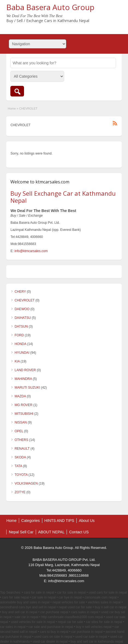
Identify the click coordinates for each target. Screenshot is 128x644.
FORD (19, 335)
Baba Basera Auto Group (50, 7)
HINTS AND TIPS (59, 521)
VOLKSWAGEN (26, 483)
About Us (87, 521)
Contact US (79, 532)
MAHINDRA (23, 379)
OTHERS (21, 440)
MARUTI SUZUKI (27, 388)
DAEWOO (22, 309)
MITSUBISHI (24, 414)
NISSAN (21, 422)
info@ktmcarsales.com (31, 251)
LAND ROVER (25, 370)
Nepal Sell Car (21, 532)
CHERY (20, 292)
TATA (18, 466)
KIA (17, 361)
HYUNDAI (22, 353)
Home (12, 108)
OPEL (19, 431)
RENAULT (22, 449)
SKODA (20, 457)
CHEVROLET (24, 300)
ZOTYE (20, 492)
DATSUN (21, 326)
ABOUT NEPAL (51, 532)
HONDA (20, 344)
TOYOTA (21, 475)
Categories (31, 521)
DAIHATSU (23, 318)
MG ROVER (23, 405)
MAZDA (20, 396)
